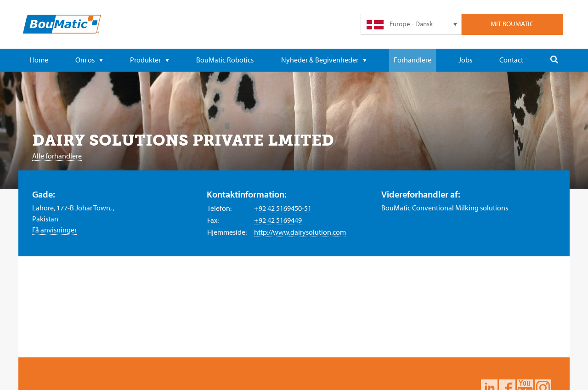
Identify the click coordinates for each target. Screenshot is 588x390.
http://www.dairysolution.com (300, 232)
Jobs (465, 60)
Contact (511, 60)
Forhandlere (413, 60)
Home (39, 60)
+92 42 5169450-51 (283, 208)
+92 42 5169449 (278, 220)
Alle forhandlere (57, 156)
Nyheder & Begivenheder (324, 60)
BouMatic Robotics (225, 60)
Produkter (150, 60)
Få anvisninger (54, 230)
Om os (89, 60)
